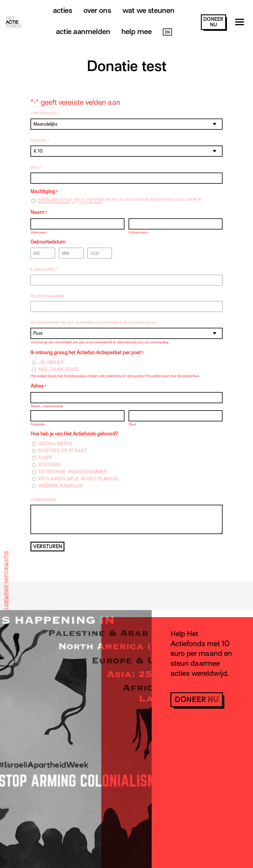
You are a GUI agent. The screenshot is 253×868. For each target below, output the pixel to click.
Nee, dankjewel (59, 370)
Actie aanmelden (83, 32)
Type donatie (45, 113)
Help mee (137, 32)
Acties (63, 10)
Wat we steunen (148, 10)
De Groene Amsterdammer (73, 472)
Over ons (97, 10)
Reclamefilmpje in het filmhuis (78, 479)
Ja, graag (51, 363)
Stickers (49, 465)
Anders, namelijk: (61, 486)
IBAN (36, 168)
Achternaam (139, 232)
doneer (213, 22)
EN (167, 32)
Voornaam (39, 232)
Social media (55, 444)
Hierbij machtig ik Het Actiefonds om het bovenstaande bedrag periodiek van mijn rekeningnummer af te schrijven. (120, 201)
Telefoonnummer (47, 296)
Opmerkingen (43, 500)
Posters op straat (63, 451)
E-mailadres (44, 269)
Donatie (40, 141)
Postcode (37, 424)
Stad (132, 424)
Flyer (45, 458)
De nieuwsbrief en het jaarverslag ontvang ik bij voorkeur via (95, 323)
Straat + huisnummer (47, 406)
